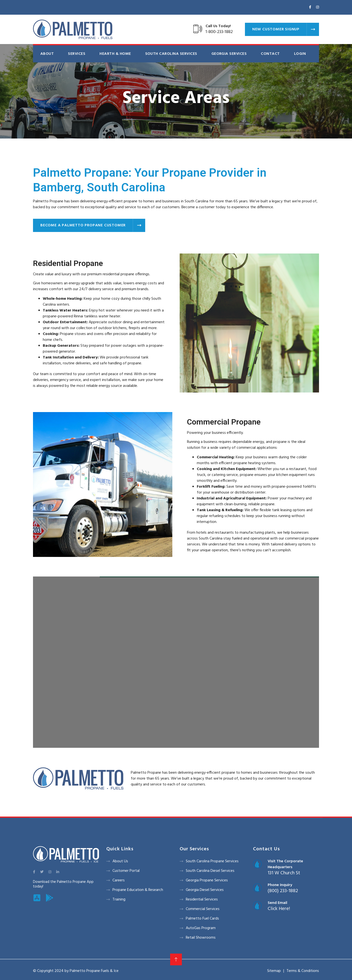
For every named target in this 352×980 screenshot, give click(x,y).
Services (77, 54)
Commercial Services (203, 909)
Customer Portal (126, 871)
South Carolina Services (171, 54)
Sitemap (274, 971)
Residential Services (202, 899)
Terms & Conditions (303, 971)
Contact (270, 54)
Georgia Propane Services (207, 880)
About (47, 54)
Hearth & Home (115, 54)
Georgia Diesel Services (205, 890)
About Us (120, 861)
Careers (119, 880)
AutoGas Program (201, 928)
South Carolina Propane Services (212, 861)
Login (300, 54)
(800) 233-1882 (283, 891)
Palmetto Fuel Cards (202, 919)
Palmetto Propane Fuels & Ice (94, 971)
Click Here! (279, 909)
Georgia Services (229, 54)
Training (119, 899)
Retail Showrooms (201, 938)
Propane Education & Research (138, 890)
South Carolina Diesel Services (210, 871)
